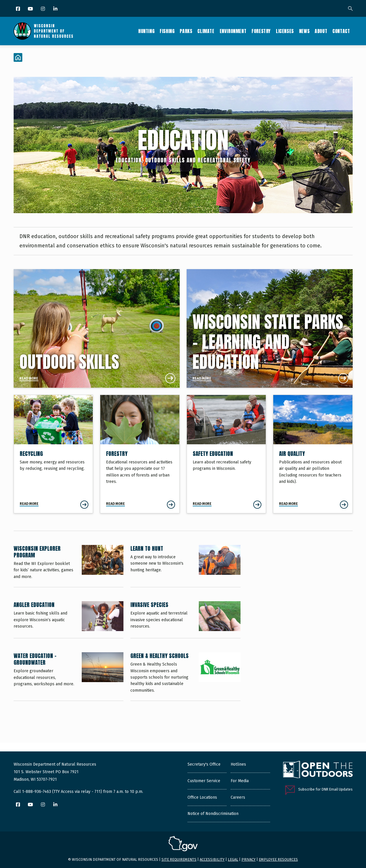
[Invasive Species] (185, 620)
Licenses (285, 31)
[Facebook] (18, 9)
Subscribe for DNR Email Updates (325, 789)
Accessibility (212, 859)
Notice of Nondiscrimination (213, 814)
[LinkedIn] (56, 9)
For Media (240, 781)
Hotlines (238, 764)
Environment (233, 31)
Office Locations (202, 797)
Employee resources (278, 859)
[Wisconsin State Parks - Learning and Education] (270, 328)
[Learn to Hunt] (185, 566)
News (304, 31)
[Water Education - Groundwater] (69, 676)
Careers (238, 797)
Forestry (261, 31)
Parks (186, 31)
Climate (206, 31)
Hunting (146, 31)
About (321, 31)
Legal (233, 859)
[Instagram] (43, 9)
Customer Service (204, 781)
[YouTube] (31, 9)
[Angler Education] (69, 620)
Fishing (167, 31)
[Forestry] (140, 454)
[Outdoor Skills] (97, 328)
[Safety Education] (226, 454)
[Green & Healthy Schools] (185, 676)
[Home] (18, 57)
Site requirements (179, 859)
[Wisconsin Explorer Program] (69, 566)
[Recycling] (53, 454)
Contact (341, 31)
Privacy (248, 859)
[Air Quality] (313, 454)
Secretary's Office (204, 764)
